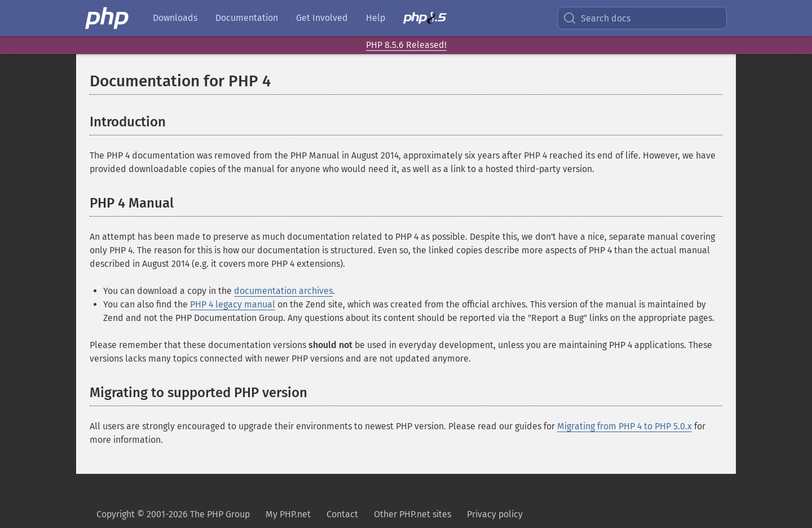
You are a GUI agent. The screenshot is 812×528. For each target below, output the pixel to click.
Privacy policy (495, 514)
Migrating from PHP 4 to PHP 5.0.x (625, 426)
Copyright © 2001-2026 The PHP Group (173, 514)
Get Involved (322, 18)
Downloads (175, 18)
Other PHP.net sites (412, 514)
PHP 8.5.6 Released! (406, 45)
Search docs (597, 18)
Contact (342, 514)
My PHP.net (288, 514)
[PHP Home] (108, 18)
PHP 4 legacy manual (233, 304)
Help (376, 18)
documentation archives (283, 291)
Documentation (247, 18)
